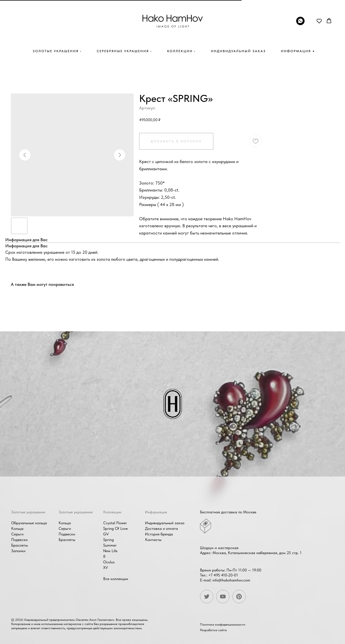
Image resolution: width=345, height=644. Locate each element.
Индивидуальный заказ (238, 51)
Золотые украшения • (57, 51)
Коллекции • (181, 51)
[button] (319, 21)
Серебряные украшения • (124, 51)
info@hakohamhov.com (231, 580)
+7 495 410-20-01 (222, 575)
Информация (296, 51)
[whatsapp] (300, 24)
